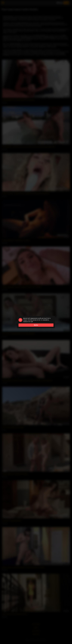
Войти (36, 325)
